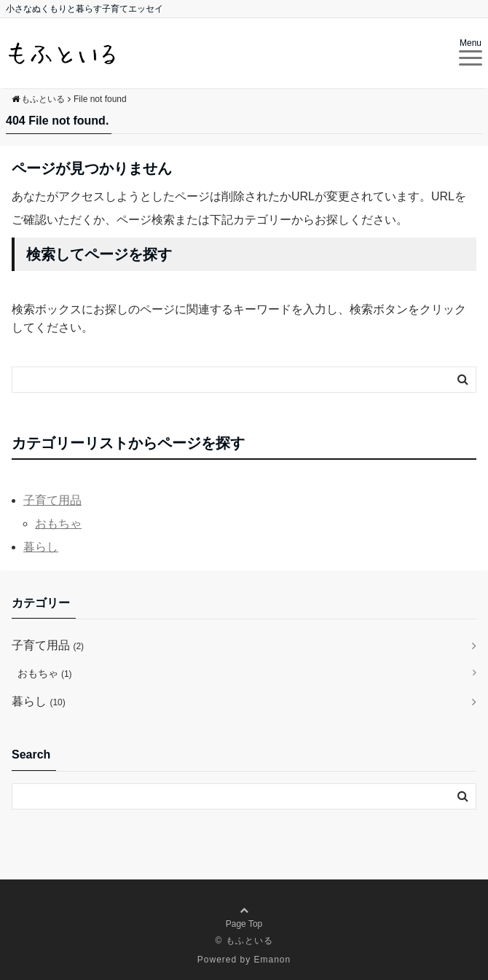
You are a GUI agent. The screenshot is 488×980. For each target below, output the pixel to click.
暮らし (41, 547)
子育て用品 (52, 500)
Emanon (273, 960)
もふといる (249, 941)
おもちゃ (58, 524)
